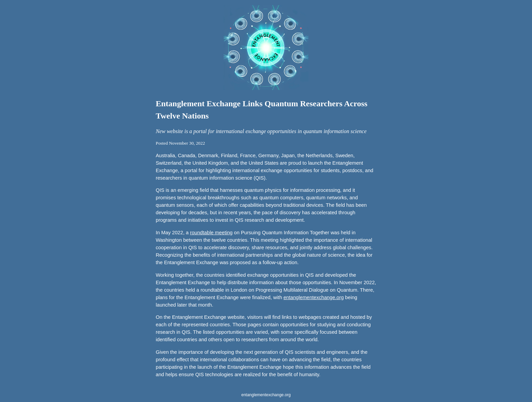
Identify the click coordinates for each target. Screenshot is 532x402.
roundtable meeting (211, 233)
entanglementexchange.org (313, 297)
